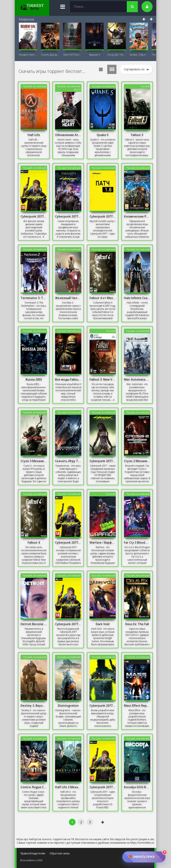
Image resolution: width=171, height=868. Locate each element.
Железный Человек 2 (68, 298)
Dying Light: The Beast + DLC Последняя (117, 55)
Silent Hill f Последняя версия (72, 55)
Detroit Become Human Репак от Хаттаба (34, 624)
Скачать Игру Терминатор (68, 461)
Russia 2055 (34, 379)
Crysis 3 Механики (34, 461)
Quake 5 (103, 135)
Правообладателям (33, 853)
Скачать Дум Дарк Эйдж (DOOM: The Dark (50, 55)
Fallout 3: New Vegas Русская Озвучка (103, 379)
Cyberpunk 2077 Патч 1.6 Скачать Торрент (103, 216)
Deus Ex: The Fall (137, 624)
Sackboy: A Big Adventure (139, 55)
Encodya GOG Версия (137, 787)
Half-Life (34, 135)
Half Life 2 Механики (68, 787)
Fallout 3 (137, 135)
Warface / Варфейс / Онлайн (103, 542)
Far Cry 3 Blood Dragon (137, 542)
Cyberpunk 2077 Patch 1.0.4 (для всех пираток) (68, 216)
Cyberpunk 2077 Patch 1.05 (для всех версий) (34, 216)
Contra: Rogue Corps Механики (34, 787)
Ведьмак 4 (95, 55)
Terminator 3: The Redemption (34, 298)
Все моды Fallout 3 (68, 379)
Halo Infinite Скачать (137, 298)
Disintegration (68, 706)
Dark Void (103, 624)
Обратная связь (60, 853)
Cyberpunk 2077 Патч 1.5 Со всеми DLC (68, 624)
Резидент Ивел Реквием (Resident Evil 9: (28, 55)
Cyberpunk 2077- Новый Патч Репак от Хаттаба (68, 542)
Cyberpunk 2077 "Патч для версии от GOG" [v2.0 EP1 (103, 706)
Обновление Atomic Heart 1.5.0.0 (68, 135)
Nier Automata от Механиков (137, 379)
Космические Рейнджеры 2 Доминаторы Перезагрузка (137, 216)
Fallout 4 (34, 542)
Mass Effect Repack (137, 706)
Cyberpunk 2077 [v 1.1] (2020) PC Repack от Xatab (103, 461)
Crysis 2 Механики (137, 461)
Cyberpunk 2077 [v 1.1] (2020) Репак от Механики (103, 787)
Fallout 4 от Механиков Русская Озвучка (103, 298)
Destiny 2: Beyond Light (34, 706)
